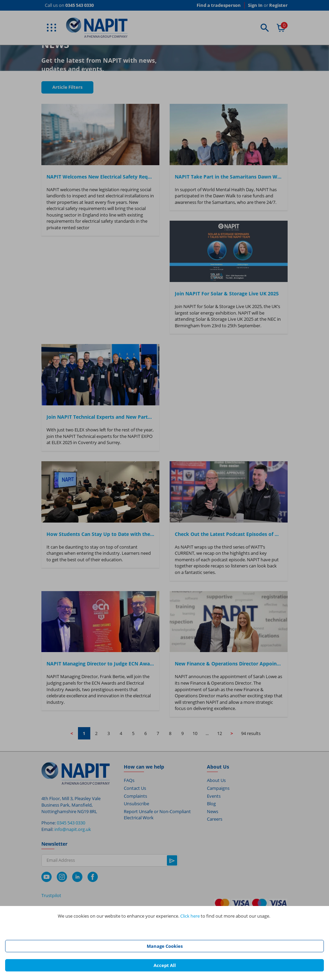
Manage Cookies (165, 946)
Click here (190, 916)
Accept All (165, 965)
